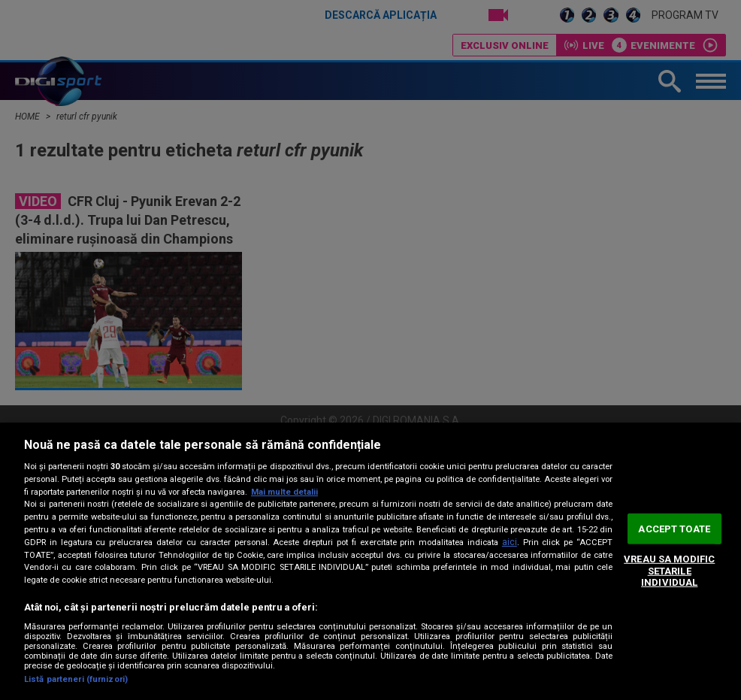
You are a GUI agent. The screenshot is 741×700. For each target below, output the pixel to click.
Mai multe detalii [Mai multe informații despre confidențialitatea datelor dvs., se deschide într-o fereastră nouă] (284, 492)
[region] (370, 561)
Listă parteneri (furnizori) (76, 679)
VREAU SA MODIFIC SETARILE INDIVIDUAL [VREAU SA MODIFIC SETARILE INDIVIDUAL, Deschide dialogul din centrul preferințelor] (669, 571)
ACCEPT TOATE (674, 528)
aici (510, 542)
